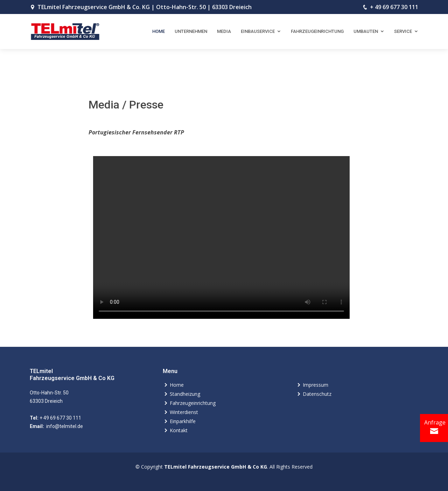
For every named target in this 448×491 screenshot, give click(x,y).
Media (224, 31)
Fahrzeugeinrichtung (317, 31)
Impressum (316, 385)
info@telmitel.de (64, 426)
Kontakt (179, 430)
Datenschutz (317, 394)
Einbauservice (258, 31)
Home (159, 31)
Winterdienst (184, 412)
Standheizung (185, 394)
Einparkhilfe (183, 421)
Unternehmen (191, 31)
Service (403, 31)
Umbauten (366, 31)
